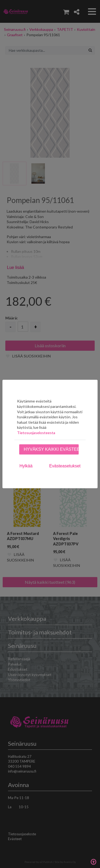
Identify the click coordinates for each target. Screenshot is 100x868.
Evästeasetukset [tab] (65, 466)
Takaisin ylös (93, 861)
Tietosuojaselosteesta (36, 433)
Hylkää (26, 466)
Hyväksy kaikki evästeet (51, 449)
